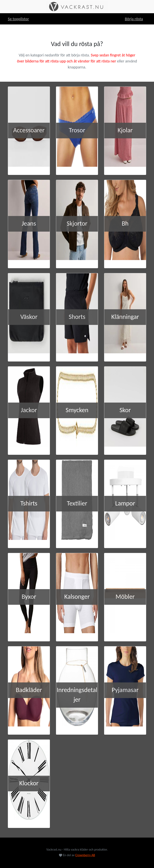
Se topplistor (18, 19)
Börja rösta (134, 19)
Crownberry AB (85, 855)
